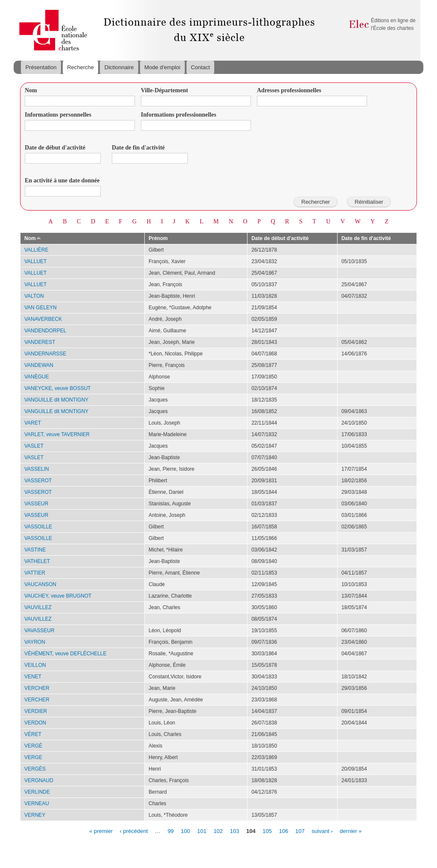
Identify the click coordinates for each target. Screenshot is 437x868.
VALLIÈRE (36, 250)
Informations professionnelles (179, 115)
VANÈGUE (37, 377)
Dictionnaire (119, 67)
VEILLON (35, 665)
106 (284, 831)
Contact (200, 67)
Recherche (80, 67)
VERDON (35, 723)
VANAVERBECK (43, 319)
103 (235, 831)
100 (186, 831)
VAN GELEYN (41, 308)
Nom (31, 90)
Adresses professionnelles (289, 90)
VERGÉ (33, 746)
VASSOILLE (38, 527)
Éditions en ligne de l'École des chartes (393, 24)
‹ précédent (134, 831)
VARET (33, 423)
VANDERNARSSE (45, 354)
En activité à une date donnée (62, 180)
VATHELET (37, 561)
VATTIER (35, 573)
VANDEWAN (39, 365)
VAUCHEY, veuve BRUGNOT (58, 596)
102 (218, 831)
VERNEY (35, 815)
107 (300, 831)
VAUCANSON (40, 584)
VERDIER (36, 711)
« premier (101, 831)
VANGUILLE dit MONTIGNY (56, 400)
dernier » (351, 831)
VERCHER (37, 688)
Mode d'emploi (162, 67)
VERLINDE (37, 792)
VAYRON (35, 642)
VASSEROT (38, 481)
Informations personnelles (58, 115)
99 (171, 831)
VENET (33, 677)
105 (267, 831)
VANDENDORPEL (45, 331)
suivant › (322, 831)
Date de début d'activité (55, 148)
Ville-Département (165, 90)
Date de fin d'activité (138, 148)
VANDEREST (40, 342)
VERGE (33, 757)
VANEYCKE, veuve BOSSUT (58, 388)
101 (202, 831)
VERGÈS (35, 769)
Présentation (41, 67)
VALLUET (35, 261)
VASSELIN (37, 469)
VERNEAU (37, 803)
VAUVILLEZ (38, 607)
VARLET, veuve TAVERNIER (57, 434)
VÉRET (33, 734)
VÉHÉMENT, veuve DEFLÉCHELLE (65, 654)
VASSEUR (36, 504)
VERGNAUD (39, 780)
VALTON (34, 296)
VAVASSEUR (39, 630)
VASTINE (35, 550)
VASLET (34, 446)
